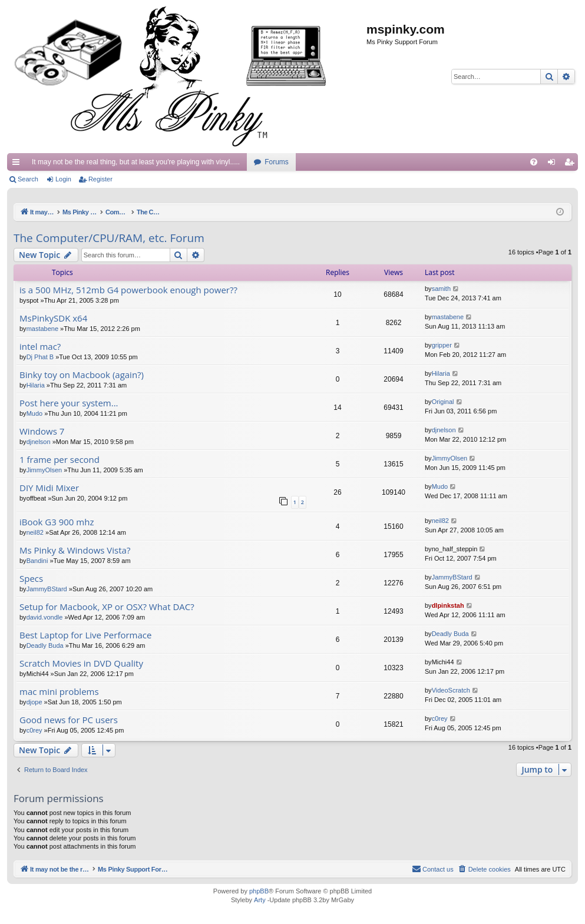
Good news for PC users (69, 720)
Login (63, 179)
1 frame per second (60, 460)
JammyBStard (47, 589)
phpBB (259, 891)
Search (28, 179)
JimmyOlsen (44, 470)
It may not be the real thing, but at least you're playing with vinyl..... (136, 162)
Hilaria (36, 385)
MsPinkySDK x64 (53, 318)
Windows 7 (42, 431)
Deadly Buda (45, 645)
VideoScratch (451, 690)
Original (443, 402)
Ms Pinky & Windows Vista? (75, 550)
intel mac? (40, 347)
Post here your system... (69, 403)
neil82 (35, 532)
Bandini (37, 561)
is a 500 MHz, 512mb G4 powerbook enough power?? (128, 290)
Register (100, 179)
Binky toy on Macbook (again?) (82, 375)
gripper (442, 345)
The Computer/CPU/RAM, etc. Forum (109, 238)
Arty (260, 900)
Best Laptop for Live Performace (85, 635)
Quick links (18, 164)
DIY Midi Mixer (49, 488)
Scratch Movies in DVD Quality (81, 663)
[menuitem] (534, 162)
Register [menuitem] (572, 164)
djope (34, 702)
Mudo (35, 413)
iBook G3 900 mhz (57, 522)
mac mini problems (59, 692)
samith (441, 289)
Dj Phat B (40, 357)
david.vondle (45, 617)
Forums (277, 162)
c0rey (34, 730)
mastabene (42, 329)
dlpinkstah (448, 605)
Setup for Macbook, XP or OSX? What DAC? (107, 607)
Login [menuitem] (554, 164)
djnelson (39, 442)
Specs (31, 579)
